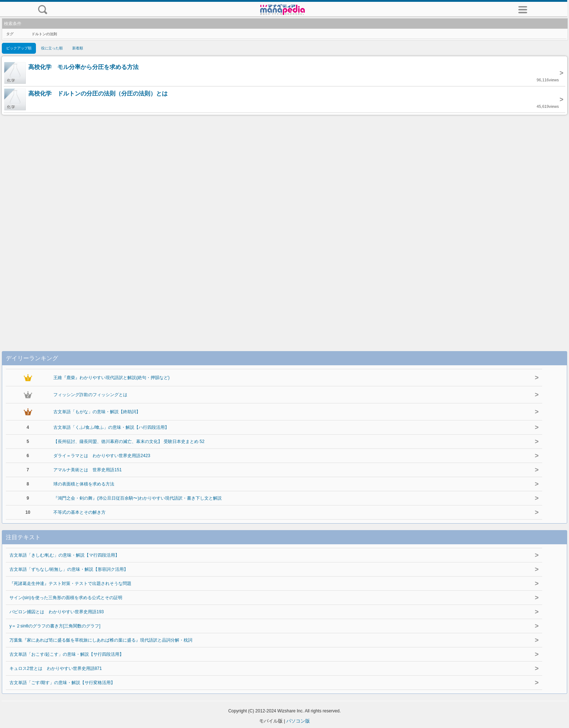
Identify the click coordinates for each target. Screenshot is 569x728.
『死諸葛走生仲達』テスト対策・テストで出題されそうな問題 (70, 583)
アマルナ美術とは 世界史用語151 (87, 470)
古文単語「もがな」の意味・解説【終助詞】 (97, 412)
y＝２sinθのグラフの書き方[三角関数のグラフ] (55, 626)
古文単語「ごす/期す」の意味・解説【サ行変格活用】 (62, 683)
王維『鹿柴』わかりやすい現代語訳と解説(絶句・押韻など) (111, 378)
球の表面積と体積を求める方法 (84, 484)
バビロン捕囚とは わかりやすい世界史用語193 (57, 612)
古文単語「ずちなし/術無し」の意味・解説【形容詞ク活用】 (69, 569)
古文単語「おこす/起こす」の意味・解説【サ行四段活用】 (67, 654)
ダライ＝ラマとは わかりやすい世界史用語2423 (102, 456)
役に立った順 (52, 48)
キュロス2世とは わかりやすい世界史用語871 (56, 668)
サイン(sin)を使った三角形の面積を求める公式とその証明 (66, 598)
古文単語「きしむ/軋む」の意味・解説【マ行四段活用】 (64, 555)
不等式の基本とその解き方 (79, 512)
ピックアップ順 (19, 48)
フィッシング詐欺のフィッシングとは (90, 395)
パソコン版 (298, 721)
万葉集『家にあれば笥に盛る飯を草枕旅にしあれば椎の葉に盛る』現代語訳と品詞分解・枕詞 (101, 640)
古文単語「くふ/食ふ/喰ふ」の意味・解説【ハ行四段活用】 (111, 427)
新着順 (78, 48)
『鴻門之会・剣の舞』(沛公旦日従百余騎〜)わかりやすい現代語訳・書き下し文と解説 (138, 498)
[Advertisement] (284, 225)
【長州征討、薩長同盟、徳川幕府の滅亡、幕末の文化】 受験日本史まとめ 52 (129, 442)
